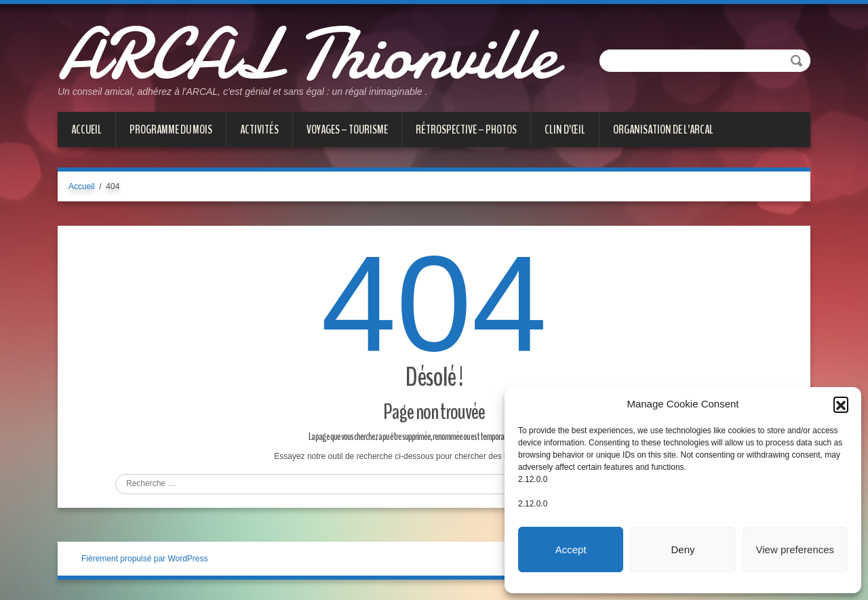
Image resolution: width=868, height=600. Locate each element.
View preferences (795, 549)
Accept (571, 549)
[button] (841, 404)
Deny (683, 549)
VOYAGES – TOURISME (347, 129)
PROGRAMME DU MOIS (171, 129)
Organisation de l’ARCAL (663, 129)
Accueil (86, 129)
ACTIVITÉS (259, 129)
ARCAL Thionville (307, 54)
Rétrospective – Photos (466, 129)
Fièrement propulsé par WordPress (145, 559)
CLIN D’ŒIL (565, 129)
